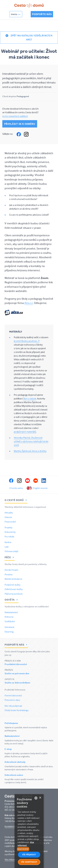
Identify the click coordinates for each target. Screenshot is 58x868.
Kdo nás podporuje (13, 706)
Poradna (9, 574)
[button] (29, 849)
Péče (10, 557)
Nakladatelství (11, 612)
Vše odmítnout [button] (29, 862)
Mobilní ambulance (13, 579)
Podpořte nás (42, 14)
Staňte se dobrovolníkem (17, 683)
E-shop (8, 749)
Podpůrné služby (13, 585)
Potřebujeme (11, 723)
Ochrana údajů (11, 551)
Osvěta (12, 600)
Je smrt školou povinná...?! (27, 341)
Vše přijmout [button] (29, 855)
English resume (40, 488)
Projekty (9, 527)
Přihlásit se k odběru (20, 124)
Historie (8, 517)
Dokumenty (10, 532)
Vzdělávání (10, 621)
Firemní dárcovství (13, 695)
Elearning (9, 632)
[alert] (29, 831)
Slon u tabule (30, 398)
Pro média (9, 536)
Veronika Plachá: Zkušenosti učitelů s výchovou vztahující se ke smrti (31, 441)
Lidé (7, 547)
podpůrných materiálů (25, 432)
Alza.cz (29, 303)
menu (14, 14)
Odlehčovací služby (14, 589)
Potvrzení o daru (12, 700)
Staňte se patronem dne (17, 673)
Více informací (11, 859)
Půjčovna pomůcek (14, 594)
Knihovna (9, 617)
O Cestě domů (16, 500)
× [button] (40, 798)
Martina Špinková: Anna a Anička (30, 451)
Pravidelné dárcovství (16, 664)
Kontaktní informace (14, 826)
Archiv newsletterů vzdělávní (15, 116)
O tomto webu (16, 488)
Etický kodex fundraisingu (17, 710)
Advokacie (10, 627)
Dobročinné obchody (15, 762)
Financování (10, 522)
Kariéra (8, 542)
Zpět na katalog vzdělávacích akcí (32, 38)
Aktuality (9, 513)
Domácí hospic (11, 570)
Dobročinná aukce (14, 775)
